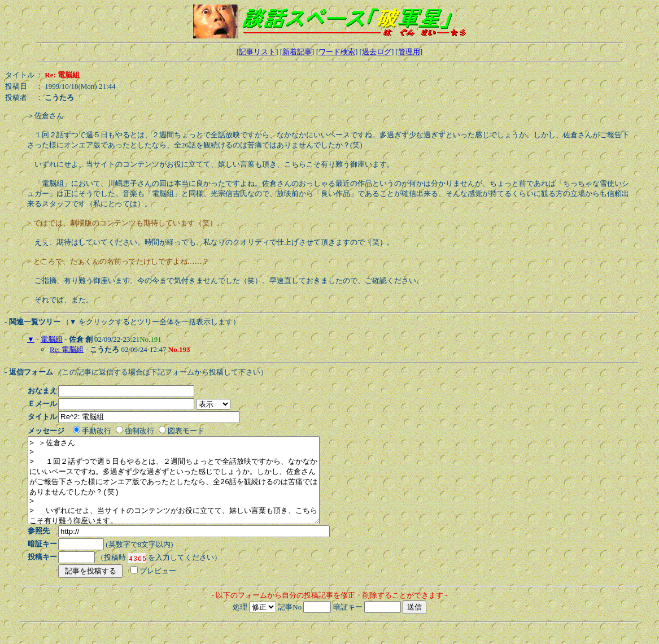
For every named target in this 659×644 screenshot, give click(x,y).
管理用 (409, 52)
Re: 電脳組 (67, 349)
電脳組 (52, 339)
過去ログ (377, 52)
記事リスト (257, 52)
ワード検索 (337, 52)
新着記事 (297, 52)
